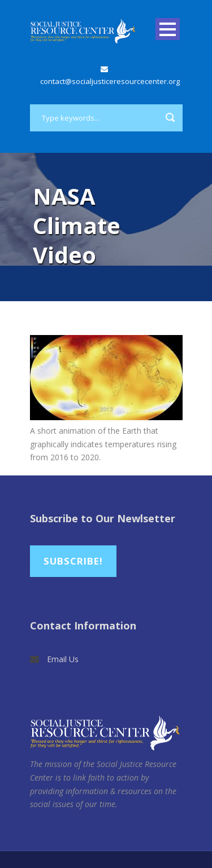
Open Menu (168, 29)
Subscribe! (73, 561)
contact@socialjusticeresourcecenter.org (110, 81)
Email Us (63, 659)
